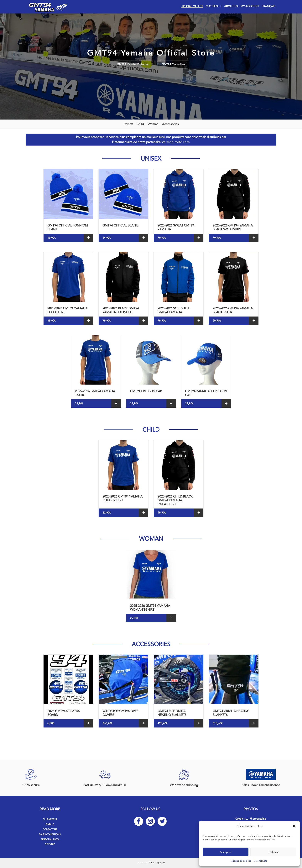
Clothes (212, 6)
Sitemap (50, 844)
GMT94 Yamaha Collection (133, 64)
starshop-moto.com (175, 142)
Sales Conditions (50, 834)
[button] (294, 826)
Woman (153, 124)
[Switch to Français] (268, 6)
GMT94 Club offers (173, 64)
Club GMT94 (50, 819)
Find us (50, 824)
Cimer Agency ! (157, 863)
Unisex (128, 124)
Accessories (170, 124)
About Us (231, 6)
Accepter (226, 852)
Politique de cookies (240, 861)
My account (250, 6)
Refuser (273, 852)
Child (140, 124)
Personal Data (260, 861)
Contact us (50, 829)
